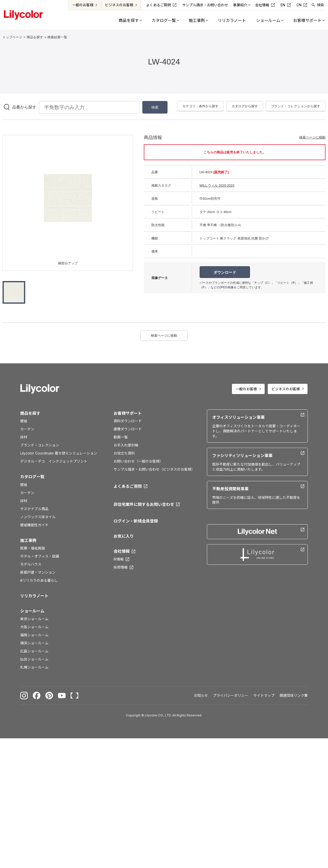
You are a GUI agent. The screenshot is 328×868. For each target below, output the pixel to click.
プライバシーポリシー (231, 695)
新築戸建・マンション (38, 572)
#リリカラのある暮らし (39, 580)
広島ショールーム (34, 651)
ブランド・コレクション (40, 445)
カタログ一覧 (32, 477)
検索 (320, 5)
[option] (68, 198)
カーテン (27, 429)
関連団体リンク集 (294, 695)
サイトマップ (264, 695)
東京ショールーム (34, 619)
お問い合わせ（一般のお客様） (138, 461)
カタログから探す (245, 106)
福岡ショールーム (34, 635)
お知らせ (201, 695)
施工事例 (28, 540)
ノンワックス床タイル (38, 517)
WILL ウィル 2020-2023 (217, 185)
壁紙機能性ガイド (34, 525)
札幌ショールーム (34, 667)
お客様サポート (128, 413)
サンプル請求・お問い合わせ (205, 5)
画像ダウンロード (128, 429)
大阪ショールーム (34, 627)
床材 (24, 437)
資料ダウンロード (128, 421)
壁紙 (24, 421)
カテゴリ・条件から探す (200, 106)
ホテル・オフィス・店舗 (40, 556)
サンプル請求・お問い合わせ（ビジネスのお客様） (154, 469)
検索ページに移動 (312, 137)
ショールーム (32, 611)
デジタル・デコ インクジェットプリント (54, 461)
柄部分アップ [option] (68, 263)
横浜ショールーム (34, 643)
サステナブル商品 (34, 509)
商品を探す (35, 37)
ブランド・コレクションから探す (296, 106)
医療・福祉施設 (33, 548)
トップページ (12, 37)
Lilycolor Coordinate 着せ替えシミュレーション (59, 453)
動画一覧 (121, 437)
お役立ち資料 (124, 453)
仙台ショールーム (34, 659)
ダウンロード (225, 272)
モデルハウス (31, 564)
